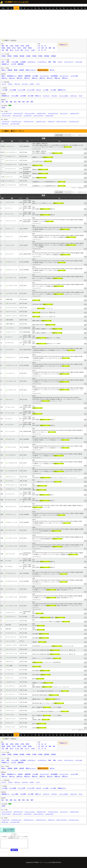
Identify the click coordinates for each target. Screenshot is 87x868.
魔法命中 (21, 76)
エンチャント (46, 96)
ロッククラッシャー (17, 121)
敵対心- (3, 76)
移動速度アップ (6, 96)
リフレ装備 (4, 90)
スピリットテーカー (62, 121)
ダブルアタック (31, 62)
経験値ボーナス (62, 90)
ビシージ (4, 84)
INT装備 (40, 56)
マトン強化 (53, 90)
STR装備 (16, 56)
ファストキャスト (44, 76)
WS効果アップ (5, 64)
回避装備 (10, 70)
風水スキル (50, 78)
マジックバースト (64, 76)
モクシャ (60, 62)
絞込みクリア (64, 45)
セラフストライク (18, 113)
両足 (54, 48)
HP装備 (4, 56)
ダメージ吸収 (15, 96)
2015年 (3, 107)
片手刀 (14, 48)
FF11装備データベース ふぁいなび (17, 2)
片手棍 (24, 48)
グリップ (27, 50)
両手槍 (9, 48)
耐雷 (19, 102)
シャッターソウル (15, 124)
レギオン (32, 84)
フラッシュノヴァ (17, 116)
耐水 (24, 102)
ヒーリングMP (22, 90)
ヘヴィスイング (6, 121)
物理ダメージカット (31, 70)
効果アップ (38, 96)
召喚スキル (42, 78)
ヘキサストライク (74, 113)
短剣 (7, 46)
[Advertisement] (43, 24)
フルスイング (51, 121)
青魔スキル (57, 78)
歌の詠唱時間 (54, 76)
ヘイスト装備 (15, 62)
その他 (33, 50)
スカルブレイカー (41, 113)
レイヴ (38, 84)
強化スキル (12, 78)
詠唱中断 (22, 70)
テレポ (80, 96)
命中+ (3, 62)
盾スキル (52, 70)
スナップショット (69, 62)
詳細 (85, 149)
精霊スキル (20, 78)
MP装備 (9, 56)
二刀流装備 (23, 62)
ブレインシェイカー (30, 113)
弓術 (3, 50)
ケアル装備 (35, 76)
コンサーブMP (74, 76)
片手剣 (12, 46)
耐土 (15, 102)
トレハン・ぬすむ (64, 96)
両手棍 (30, 48)
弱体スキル (4, 78)
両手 (43, 48)
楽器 (22, 50)
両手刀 (19, 48)
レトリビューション (74, 121)
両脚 (50, 48)
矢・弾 (17, 50)
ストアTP (13, 64)
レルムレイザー (49, 116)
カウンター (54, 96)
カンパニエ (25, 84)
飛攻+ (55, 62)
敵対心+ (4, 70)
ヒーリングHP (31, 90)
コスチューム (73, 96)
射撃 (7, 50)
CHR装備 (53, 56)
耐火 (3, 102)
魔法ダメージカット (43, 70)
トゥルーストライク (53, 113)
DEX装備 (22, 56)
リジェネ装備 (13, 90)
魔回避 (16, 70)
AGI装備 (28, 56)
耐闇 (32, 102)
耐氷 (7, 102)
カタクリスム (5, 124)
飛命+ (50, 62)
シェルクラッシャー (41, 121)
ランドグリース (28, 116)
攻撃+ (8, 62)
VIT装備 (34, 56)
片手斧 (22, 46)
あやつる (39, 90)
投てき (12, 50)
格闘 (3, 46)
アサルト (10, 84)
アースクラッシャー (29, 121)
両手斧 (28, 46)
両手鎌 (3, 48)
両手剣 (17, 46)
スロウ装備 (23, 96)
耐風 (11, 102)
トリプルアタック (42, 62)
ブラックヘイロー (6, 116)
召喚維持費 (28, 76)
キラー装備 (31, 96)
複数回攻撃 (21, 64)
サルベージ (17, 84)
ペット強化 (46, 90)
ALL (3, 8)
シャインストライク (7, 113)
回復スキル (35, 78)
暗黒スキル (27, 78)
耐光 (28, 102)
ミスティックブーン (38, 116)
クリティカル (79, 62)
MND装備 (47, 56)
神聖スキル (65, 78)
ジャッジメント (64, 113)
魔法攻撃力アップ (12, 76)
